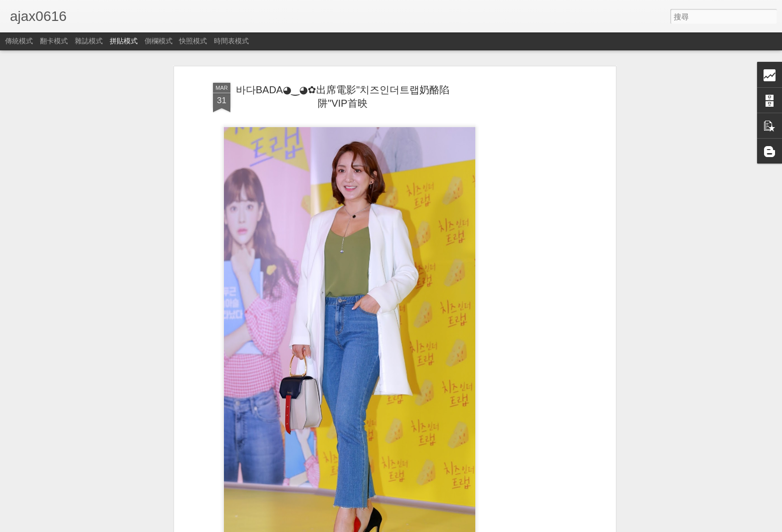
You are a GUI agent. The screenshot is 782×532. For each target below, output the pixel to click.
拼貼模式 (124, 41)
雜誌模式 (89, 41)
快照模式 (193, 41)
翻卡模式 (54, 41)
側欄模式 (159, 41)
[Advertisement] (527, 235)
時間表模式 (231, 41)
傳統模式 (19, 41)
